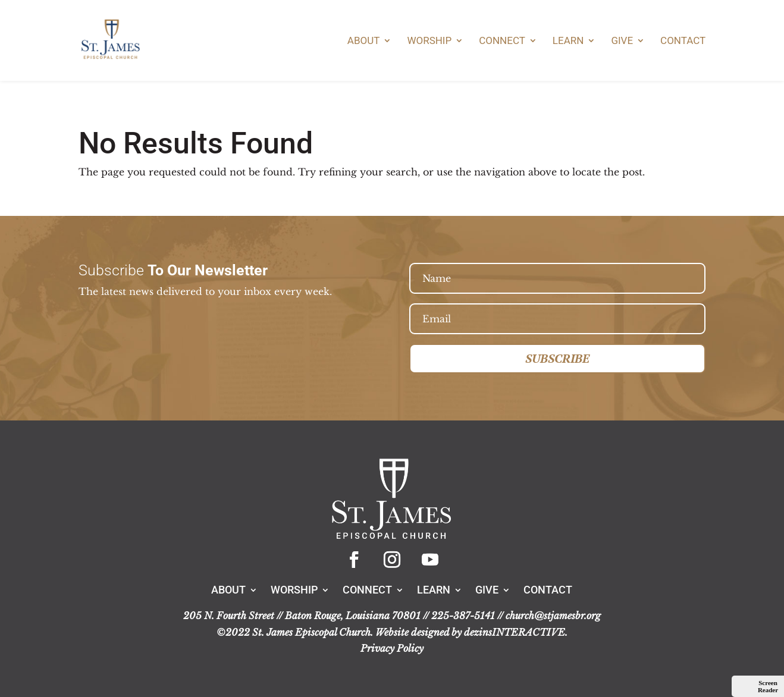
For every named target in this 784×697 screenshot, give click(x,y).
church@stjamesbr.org (553, 616)
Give (622, 41)
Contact (683, 41)
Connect (502, 41)
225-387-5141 (463, 616)
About (364, 41)
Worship (429, 41)
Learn (568, 41)
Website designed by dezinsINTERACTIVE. (471, 632)
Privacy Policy (392, 648)
